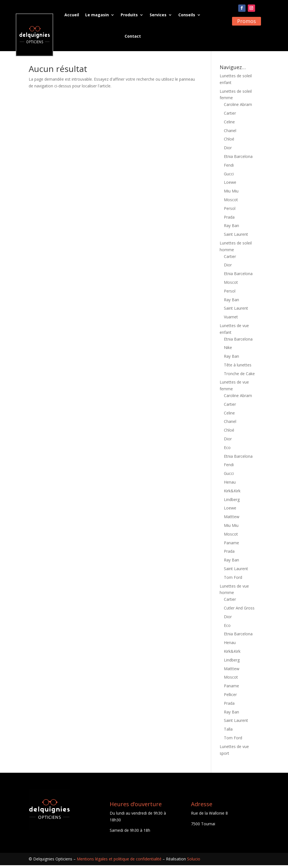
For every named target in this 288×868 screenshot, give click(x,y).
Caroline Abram (238, 107)
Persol (230, 211)
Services (158, 15)
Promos (247, 21)
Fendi (229, 168)
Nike (228, 350)
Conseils (187, 15)
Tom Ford (233, 580)
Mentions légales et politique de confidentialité (119, 862)
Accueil (72, 15)
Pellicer (230, 697)
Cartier (230, 116)
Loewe (230, 185)
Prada (229, 220)
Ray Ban (231, 228)
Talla (228, 732)
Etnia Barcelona (238, 159)
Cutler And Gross (239, 611)
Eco (227, 450)
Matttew (232, 519)
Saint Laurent (236, 237)
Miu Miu (231, 194)
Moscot (231, 202)
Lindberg (232, 502)
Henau (230, 485)
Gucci (229, 177)
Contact (133, 36)
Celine (229, 125)
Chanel (230, 133)
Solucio (194, 862)
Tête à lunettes (238, 368)
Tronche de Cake (239, 376)
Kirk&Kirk (232, 494)
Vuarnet (231, 320)
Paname (231, 546)
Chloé (229, 142)
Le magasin (97, 15)
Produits (129, 15)
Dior (228, 150)
